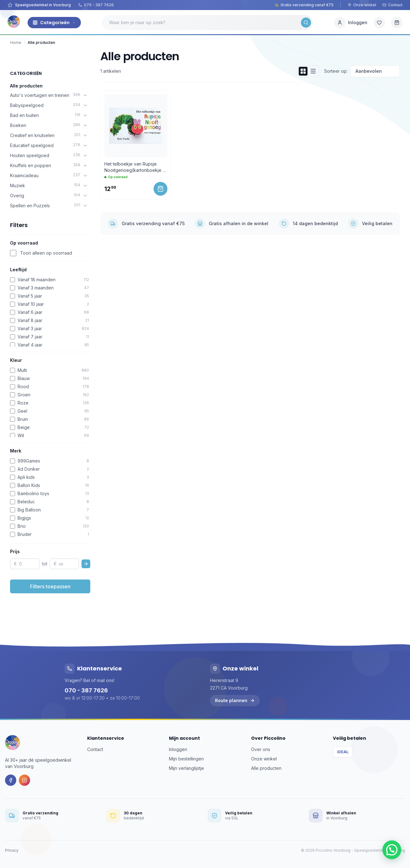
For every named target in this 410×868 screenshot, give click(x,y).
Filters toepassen (50, 586)
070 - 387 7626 (96, 5)
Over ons (261, 749)
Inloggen (178, 749)
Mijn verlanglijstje (187, 768)
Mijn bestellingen (186, 759)
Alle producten (26, 86)
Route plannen (235, 700)
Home (16, 42)
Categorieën (54, 23)
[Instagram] (24, 780)
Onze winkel (362, 5)
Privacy (12, 850)
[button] (392, 850)
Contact (392, 5)
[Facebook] (11, 780)
